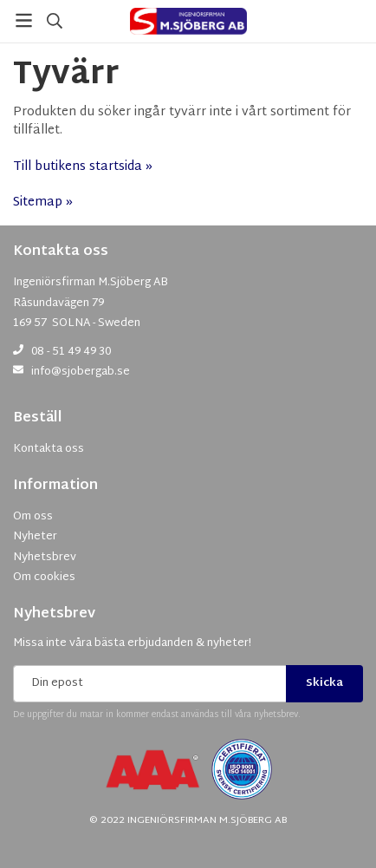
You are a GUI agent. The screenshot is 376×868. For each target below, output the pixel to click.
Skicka (324, 683)
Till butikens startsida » (83, 167)
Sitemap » (43, 202)
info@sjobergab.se (81, 372)
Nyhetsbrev (54, 614)
